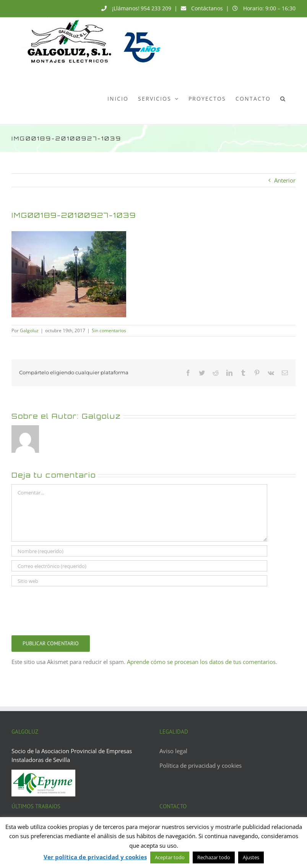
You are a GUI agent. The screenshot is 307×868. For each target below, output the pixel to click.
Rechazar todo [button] (214, 857)
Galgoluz (29, 330)
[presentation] (70, 609)
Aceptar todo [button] (170, 857)
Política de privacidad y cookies (201, 765)
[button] (283, 98)
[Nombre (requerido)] (139, 551)
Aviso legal (173, 751)
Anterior (285, 180)
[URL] (139, 581)
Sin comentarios (109, 330)
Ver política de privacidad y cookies (95, 857)
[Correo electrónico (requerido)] (139, 566)
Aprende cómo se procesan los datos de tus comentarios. (202, 662)
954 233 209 (156, 8)
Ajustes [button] (251, 857)
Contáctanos (207, 8)
